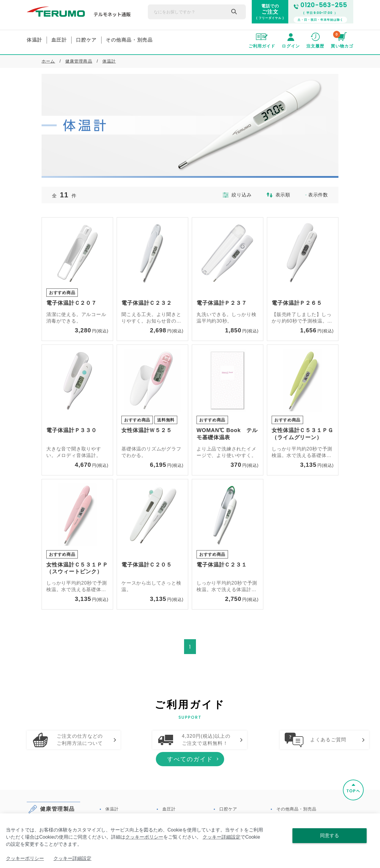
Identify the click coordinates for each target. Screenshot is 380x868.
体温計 (109, 61)
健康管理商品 (79, 61)
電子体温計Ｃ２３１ (222, 565)
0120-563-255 (320, 5)
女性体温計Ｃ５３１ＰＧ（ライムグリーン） (303, 434)
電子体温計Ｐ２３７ (222, 303)
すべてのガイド (190, 785)
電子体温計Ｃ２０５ (147, 565)
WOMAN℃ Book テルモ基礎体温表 (227, 434)
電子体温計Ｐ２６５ (297, 303)
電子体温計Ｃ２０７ (72, 303)
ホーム (48, 61)
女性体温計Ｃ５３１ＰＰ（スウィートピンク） (77, 568)
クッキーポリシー (144, 837)
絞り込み (234, 195)
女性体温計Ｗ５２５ (147, 430)
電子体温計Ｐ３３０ (72, 430)
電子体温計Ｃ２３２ (147, 303)
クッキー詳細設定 (221, 837)
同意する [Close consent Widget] (330, 836)
